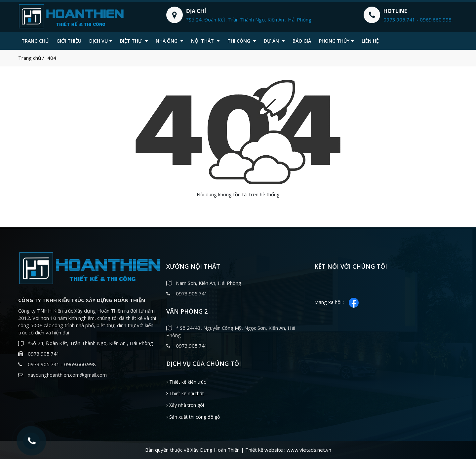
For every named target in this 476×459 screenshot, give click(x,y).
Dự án (274, 41)
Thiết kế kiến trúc (186, 382)
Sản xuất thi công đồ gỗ (193, 417)
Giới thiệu (69, 41)
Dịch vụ (101, 41)
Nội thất (205, 41)
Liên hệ (370, 41)
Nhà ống (169, 41)
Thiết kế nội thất (185, 393)
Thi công (242, 41)
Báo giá (302, 41)
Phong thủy (336, 41)
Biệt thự (134, 41)
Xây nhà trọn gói (185, 405)
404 (52, 58)
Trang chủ (35, 41)
